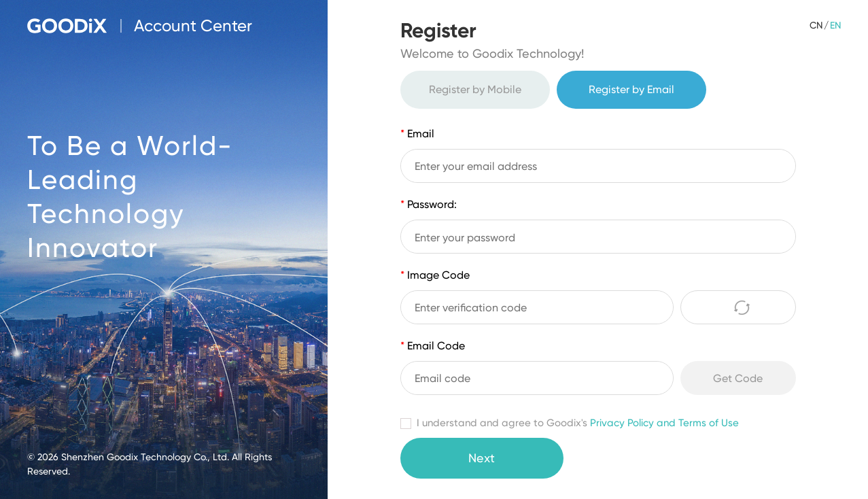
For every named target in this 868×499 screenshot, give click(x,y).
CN (816, 25)
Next (482, 458)
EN (835, 25)
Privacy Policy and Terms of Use (664, 423)
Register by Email (631, 89)
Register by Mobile (475, 89)
